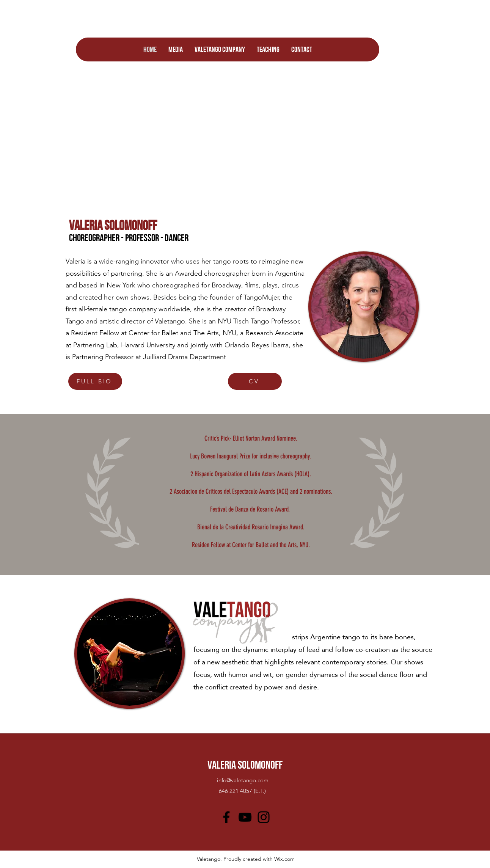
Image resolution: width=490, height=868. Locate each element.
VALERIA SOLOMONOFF (245, 765)
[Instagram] (264, 817)
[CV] (255, 381)
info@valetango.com (243, 780)
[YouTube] (245, 817)
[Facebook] (226, 817)
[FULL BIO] (95, 381)
